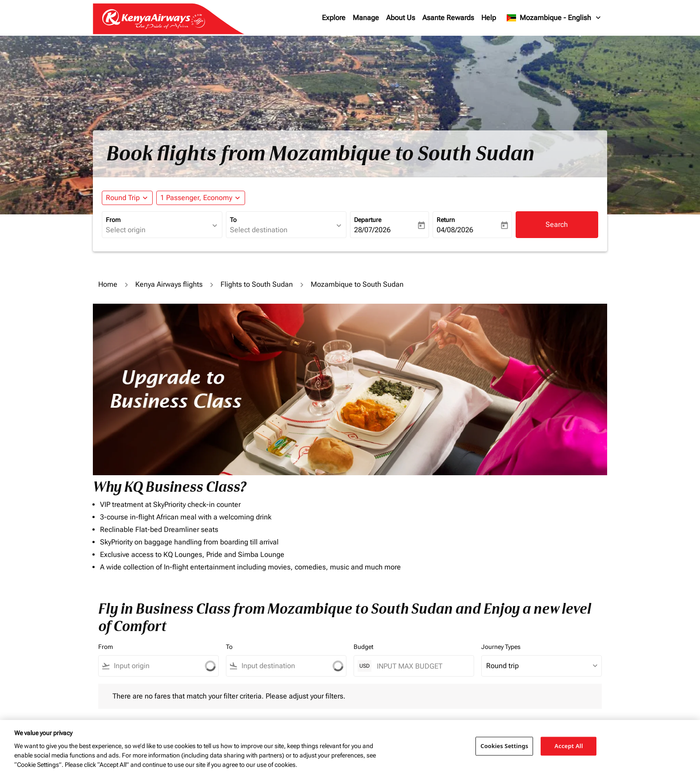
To (233, 220)
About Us (401, 18)
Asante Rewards (448, 18)
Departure (368, 220)
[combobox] (158, 230)
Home (108, 284)
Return (446, 220)
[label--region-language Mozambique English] (554, 18)
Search (557, 224)
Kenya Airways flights (169, 284)
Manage (366, 18)
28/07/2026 (372, 230)
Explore (334, 18)
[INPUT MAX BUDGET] (421, 666)
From (113, 220)
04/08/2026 (455, 230)
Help (489, 18)
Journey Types (501, 647)
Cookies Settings (504, 746)
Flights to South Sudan (257, 284)
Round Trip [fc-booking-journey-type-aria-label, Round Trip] (123, 198)
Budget (363, 647)
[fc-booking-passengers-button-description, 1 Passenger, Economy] (196, 198)
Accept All (569, 746)
